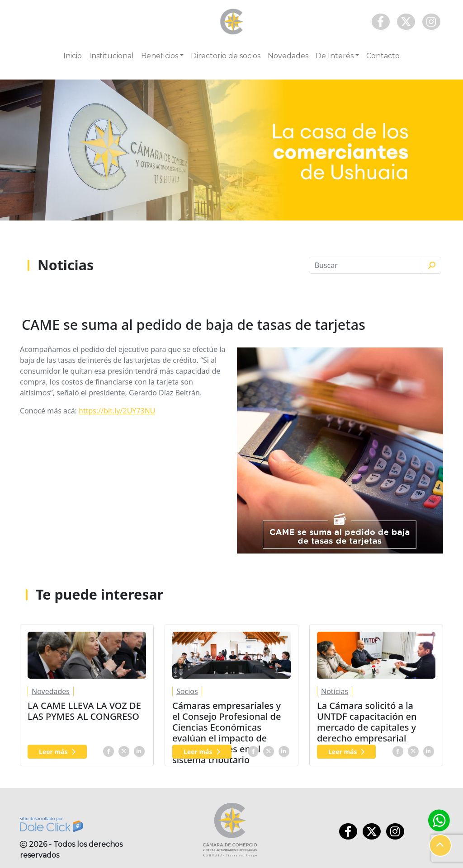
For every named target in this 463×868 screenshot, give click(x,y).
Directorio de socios (226, 56)
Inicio (73, 56)
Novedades (288, 56)
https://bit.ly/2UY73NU (117, 411)
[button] (440, 845)
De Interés (335, 56)
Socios (187, 691)
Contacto (383, 56)
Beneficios (160, 56)
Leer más (57, 752)
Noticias (335, 691)
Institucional (111, 56)
